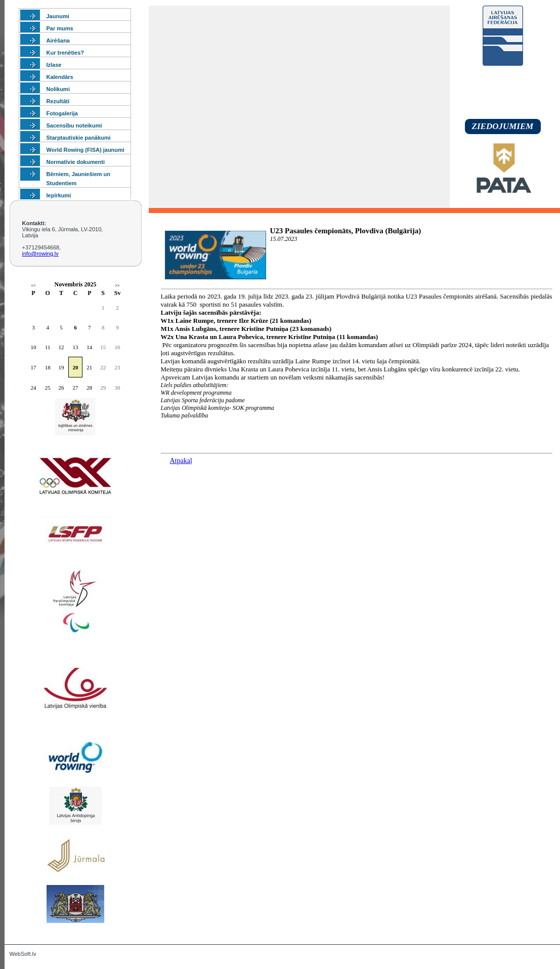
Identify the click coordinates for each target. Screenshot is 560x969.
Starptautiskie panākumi (79, 138)
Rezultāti (58, 101)
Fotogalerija (62, 113)
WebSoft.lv (23, 954)
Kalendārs (60, 77)
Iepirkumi (59, 195)
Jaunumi (58, 16)
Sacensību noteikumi (74, 125)
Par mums (60, 28)
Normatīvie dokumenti (76, 162)
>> (118, 286)
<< (33, 286)
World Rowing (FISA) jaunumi (85, 150)
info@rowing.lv (40, 254)
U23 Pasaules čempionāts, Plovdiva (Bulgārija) (346, 231)
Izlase (54, 65)
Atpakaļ (181, 461)
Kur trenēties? (66, 53)
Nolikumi (58, 89)
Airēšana (58, 40)
